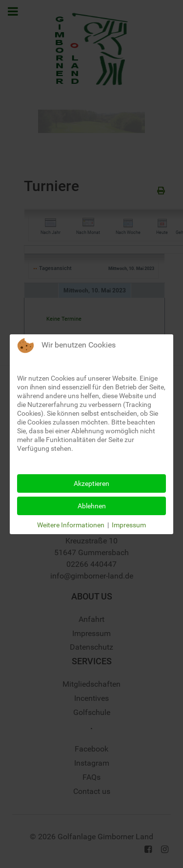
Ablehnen (92, 506)
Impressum (129, 525)
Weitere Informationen (71, 525)
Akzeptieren (91, 483)
